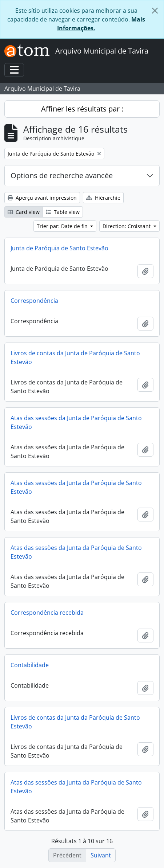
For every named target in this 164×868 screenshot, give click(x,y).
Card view (24, 212)
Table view (63, 212)
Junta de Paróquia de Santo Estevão (59, 248)
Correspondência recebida (47, 613)
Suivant (101, 855)
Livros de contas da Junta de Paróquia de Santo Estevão (75, 357)
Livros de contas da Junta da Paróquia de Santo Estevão (75, 722)
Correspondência (34, 301)
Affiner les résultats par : (82, 109)
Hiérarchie (103, 198)
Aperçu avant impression (42, 198)
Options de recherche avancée (62, 175)
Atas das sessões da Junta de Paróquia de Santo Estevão (76, 422)
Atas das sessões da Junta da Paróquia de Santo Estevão (76, 487)
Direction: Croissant (127, 226)
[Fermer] (155, 11)
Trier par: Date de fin (63, 226)
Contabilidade (30, 665)
